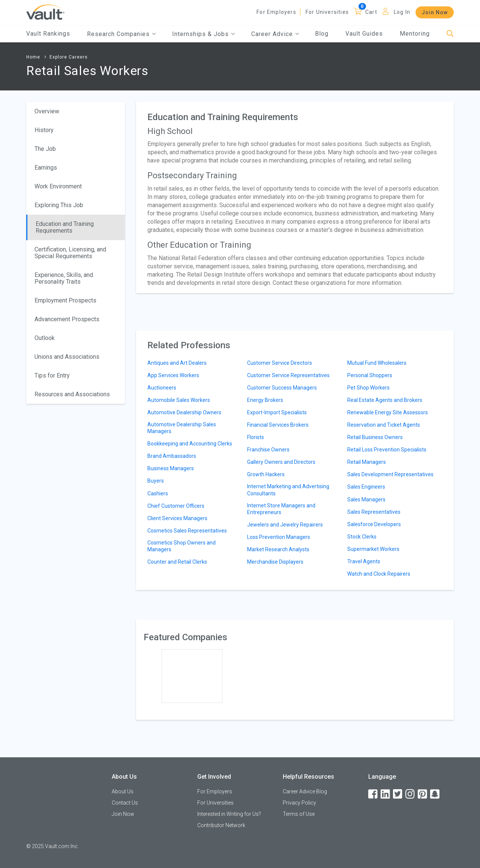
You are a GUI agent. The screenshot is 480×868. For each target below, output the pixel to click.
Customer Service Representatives (288, 375)
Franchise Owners (268, 450)
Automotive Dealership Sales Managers (182, 428)
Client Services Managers (177, 518)
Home (33, 57)
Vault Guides (364, 34)
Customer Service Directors (280, 363)
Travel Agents (364, 561)
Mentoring (415, 34)
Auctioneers (162, 388)
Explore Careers (69, 57)
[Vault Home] (45, 12)
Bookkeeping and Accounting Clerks (190, 444)
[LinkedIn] (386, 794)
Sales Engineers (366, 487)
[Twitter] (398, 794)
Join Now (435, 12)
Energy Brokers (265, 400)
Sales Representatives (374, 512)
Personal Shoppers (370, 375)
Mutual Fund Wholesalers (377, 363)
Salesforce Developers (374, 524)
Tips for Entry (52, 375)
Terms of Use (299, 814)
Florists (256, 437)
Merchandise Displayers (275, 562)
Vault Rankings (48, 34)
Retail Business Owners (375, 437)
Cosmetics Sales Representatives (187, 531)
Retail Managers (367, 462)
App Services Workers (173, 375)
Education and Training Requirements (65, 227)
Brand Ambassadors (172, 456)
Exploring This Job (59, 205)
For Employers (276, 12)
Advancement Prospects (67, 319)
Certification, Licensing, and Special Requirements (70, 253)
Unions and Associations (67, 357)
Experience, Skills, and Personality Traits (64, 278)
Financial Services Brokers (278, 425)
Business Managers (171, 468)
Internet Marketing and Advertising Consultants (288, 490)
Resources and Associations (72, 394)
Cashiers (158, 493)
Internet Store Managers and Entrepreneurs (281, 509)
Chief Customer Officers (176, 506)
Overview (47, 111)
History (44, 130)
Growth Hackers (266, 474)
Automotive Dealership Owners (184, 412)
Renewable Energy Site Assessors (388, 412)
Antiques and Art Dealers (177, 363)
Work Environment (58, 186)
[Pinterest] (423, 794)
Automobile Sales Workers (179, 400)
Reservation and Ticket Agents (384, 425)
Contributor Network (221, 825)
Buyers (156, 481)
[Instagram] (411, 794)
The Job (45, 149)
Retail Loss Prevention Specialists (387, 450)
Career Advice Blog (305, 791)
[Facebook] (373, 794)
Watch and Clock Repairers (379, 574)
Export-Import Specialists (277, 412)
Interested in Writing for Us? (229, 814)
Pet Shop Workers (368, 388)
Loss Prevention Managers (279, 537)
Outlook (45, 338)
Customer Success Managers (282, 388)
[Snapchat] (435, 794)
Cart (371, 12)
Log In (402, 12)
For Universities (327, 12)
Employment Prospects (65, 300)
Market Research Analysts (278, 549)
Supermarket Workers (373, 549)
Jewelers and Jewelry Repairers (285, 525)
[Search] (450, 34)
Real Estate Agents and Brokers (385, 400)
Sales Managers (366, 499)
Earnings (46, 168)
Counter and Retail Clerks (177, 562)
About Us (123, 791)
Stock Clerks (362, 537)
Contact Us (125, 803)
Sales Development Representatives (390, 474)
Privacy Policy (299, 803)
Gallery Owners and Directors (281, 462)
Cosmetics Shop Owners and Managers (181, 546)
